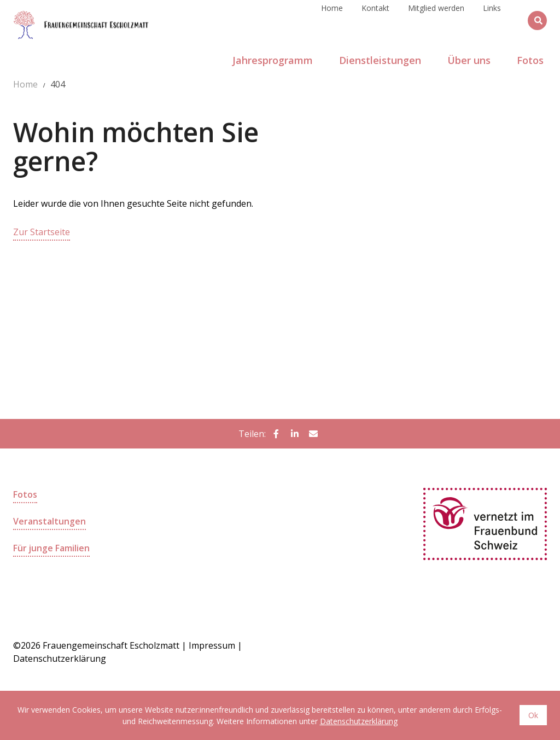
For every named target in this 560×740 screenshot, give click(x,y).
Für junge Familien (52, 547)
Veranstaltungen (49, 521)
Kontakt (375, 20)
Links (492, 20)
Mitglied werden (436, 20)
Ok (533, 715)
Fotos (25, 494)
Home (332, 20)
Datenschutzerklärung (359, 721)
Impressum (212, 645)
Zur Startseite (42, 232)
